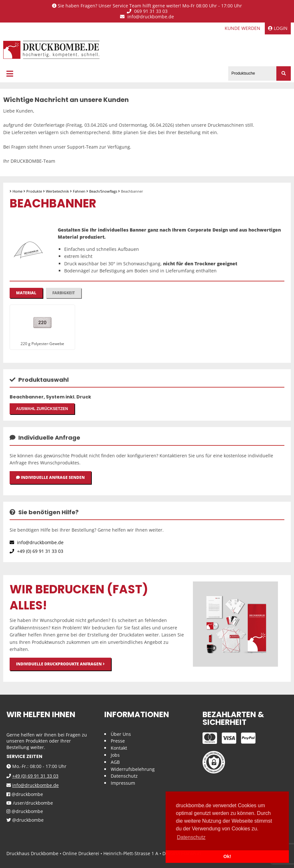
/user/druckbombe (30, 803)
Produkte (34, 191)
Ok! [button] (227, 856)
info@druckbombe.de (147, 17)
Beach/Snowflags (103, 191)
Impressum (123, 783)
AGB (115, 762)
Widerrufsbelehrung (133, 769)
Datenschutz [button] (191, 837)
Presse (118, 741)
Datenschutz (124, 776)
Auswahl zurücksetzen (42, 409)
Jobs (115, 755)
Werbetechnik (57, 191)
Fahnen (79, 191)
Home (17, 191)
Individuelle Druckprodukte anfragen (60, 664)
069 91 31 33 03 (147, 11)
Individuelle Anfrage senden (50, 477)
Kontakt (119, 748)
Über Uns (121, 734)
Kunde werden (242, 28)
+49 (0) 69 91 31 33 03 (36, 551)
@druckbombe (25, 795)
